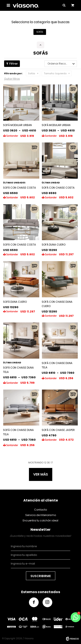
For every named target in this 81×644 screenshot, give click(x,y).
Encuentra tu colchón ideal (40, 520)
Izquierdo (55, 73)
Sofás (32, 73)
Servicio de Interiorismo (41, 515)
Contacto (40, 510)
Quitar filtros (12, 79)
